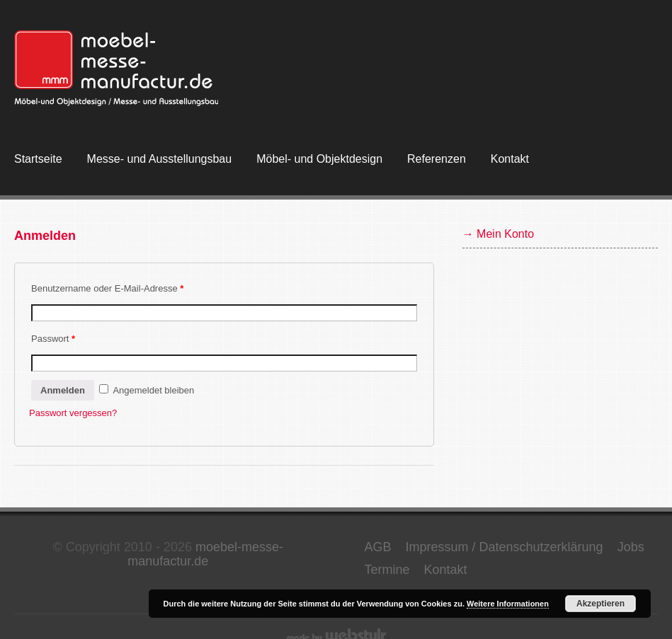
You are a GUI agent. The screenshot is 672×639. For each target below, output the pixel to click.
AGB (377, 547)
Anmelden (63, 390)
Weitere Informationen (508, 604)
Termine (387, 570)
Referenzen (437, 159)
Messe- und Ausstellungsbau (160, 159)
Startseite (38, 159)
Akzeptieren (600, 604)
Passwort (53, 339)
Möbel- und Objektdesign (319, 159)
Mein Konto (505, 234)
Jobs (631, 547)
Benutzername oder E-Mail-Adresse (107, 288)
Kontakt (510, 159)
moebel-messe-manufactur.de (205, 554)
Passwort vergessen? (73, 413)
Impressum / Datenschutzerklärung (505, 547)
